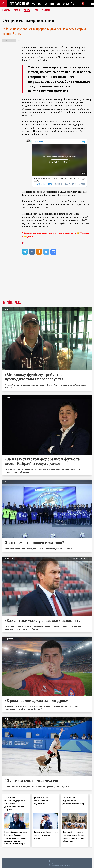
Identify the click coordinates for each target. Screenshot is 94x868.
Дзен (30, 237)
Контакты (9, 861)
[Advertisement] (57, 277)
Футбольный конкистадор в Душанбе (41, 801)
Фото (36, 10)
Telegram (85, 233)
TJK (46, 4)
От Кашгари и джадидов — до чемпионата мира (74, 801)
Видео (27, 10)
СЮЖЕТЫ (46, 10)
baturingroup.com (65, 865)
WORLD (66, 4)
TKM (52, 4)
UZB (58, 4)
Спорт (20, 40)
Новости (6, 10)
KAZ (34, 4)
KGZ (40, 4)
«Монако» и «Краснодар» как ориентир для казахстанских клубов (15, 804)
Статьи (17, 10)
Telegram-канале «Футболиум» (56, 99)
